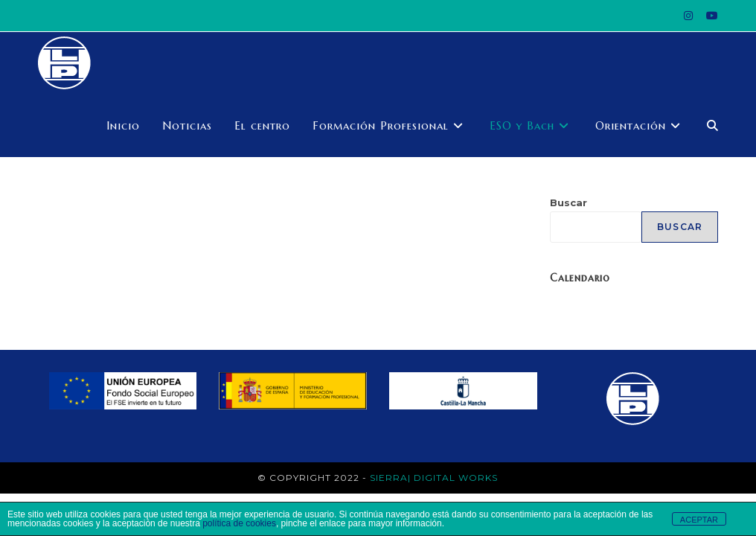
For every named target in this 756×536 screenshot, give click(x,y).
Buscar (568, 202)
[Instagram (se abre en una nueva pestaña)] (688, 16)
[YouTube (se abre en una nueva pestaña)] (709, 16)
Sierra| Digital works (434, 478)
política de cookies (239, 523)
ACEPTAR (699, 520)
